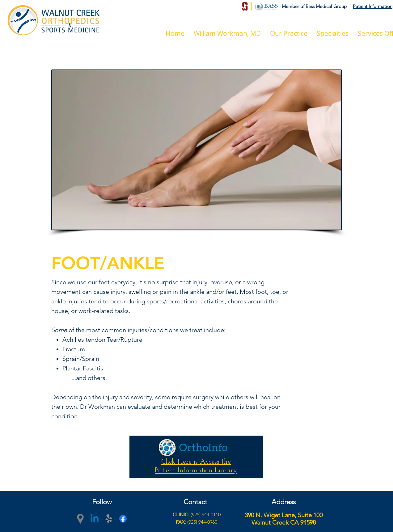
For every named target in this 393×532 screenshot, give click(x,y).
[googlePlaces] (80, 519)
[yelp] (109, 519)
